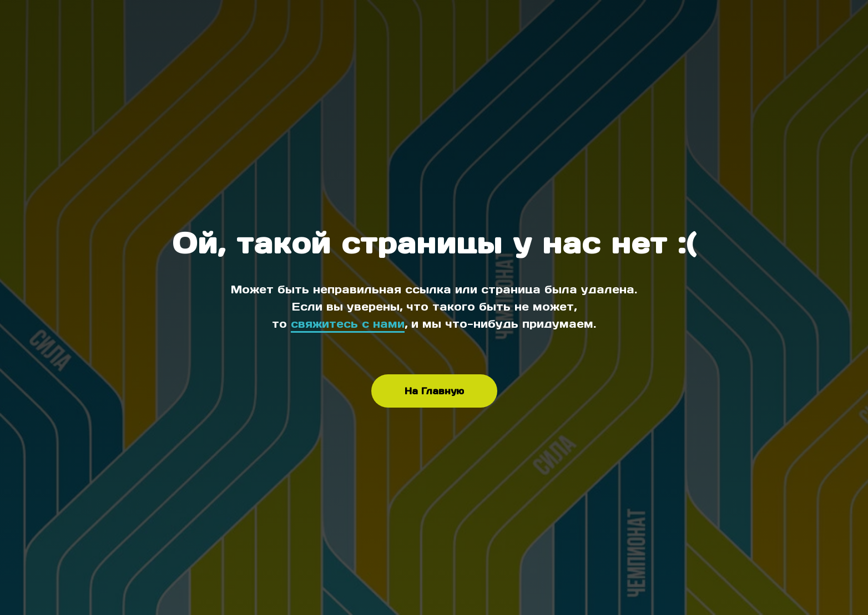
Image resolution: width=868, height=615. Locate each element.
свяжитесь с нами (348, 324)
